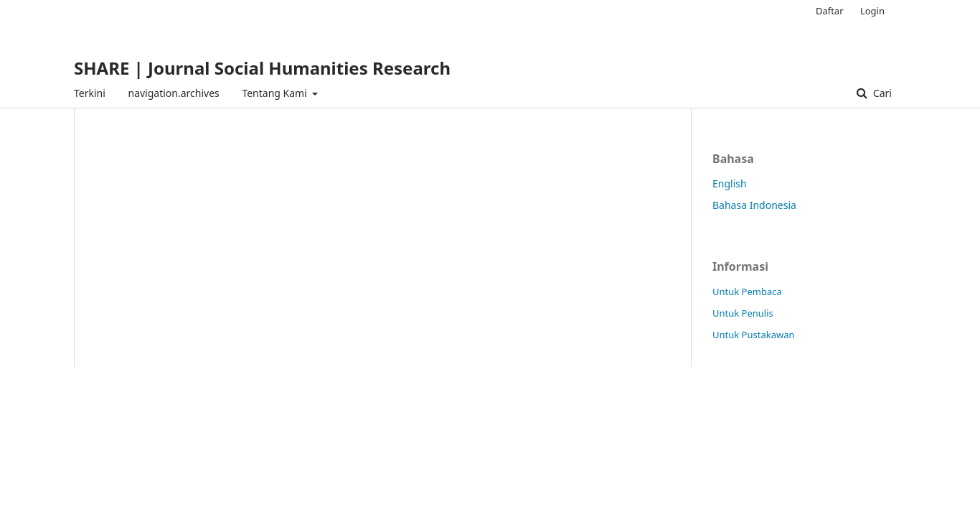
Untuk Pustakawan (753, 335)
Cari (881, 93)
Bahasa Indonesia (754, 205)
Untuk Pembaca (747, 292)
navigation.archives (173, 93)
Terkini (90, 93)
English (730, 183)
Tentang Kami (275, 93)
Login (872, 11)
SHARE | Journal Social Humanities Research (262, 68)
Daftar (830, 11)
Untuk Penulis (743, 313)
